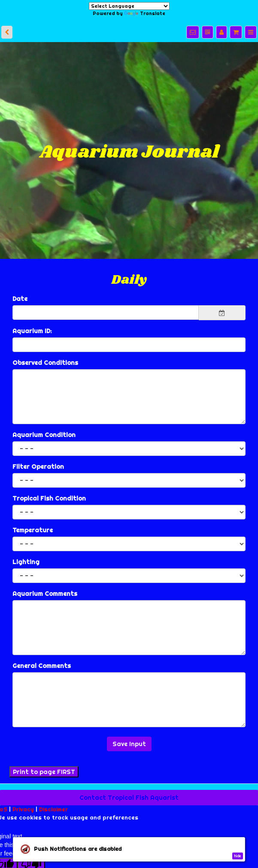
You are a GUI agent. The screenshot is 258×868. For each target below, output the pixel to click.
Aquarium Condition (44, 435)
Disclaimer (53, 809)
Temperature (33, 530)
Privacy (23, 809)
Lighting (26, 562)
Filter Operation (38, 467)
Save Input (129, 744)
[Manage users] (222, 32)
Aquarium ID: (32, 331)
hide (237, 856)
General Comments (42, 666)
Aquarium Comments (45, 594)
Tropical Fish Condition (49, 498)
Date (20, 299)
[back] (7, 32)
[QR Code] (208, 32)
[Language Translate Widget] (129, 6)
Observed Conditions (45, 363)
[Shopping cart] (236, 32)
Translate (145, 13)
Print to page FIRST (44, 772)
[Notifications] (193, 32)
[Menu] (251, 32)
